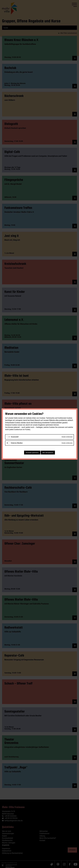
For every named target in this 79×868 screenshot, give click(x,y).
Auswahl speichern (32, 453)
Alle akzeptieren (48, 453)
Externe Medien (17, 443)
